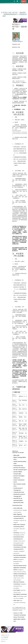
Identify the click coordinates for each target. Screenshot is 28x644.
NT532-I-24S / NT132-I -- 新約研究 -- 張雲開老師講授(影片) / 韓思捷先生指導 (15, 14)
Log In (24, 1)
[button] (18, 1)
